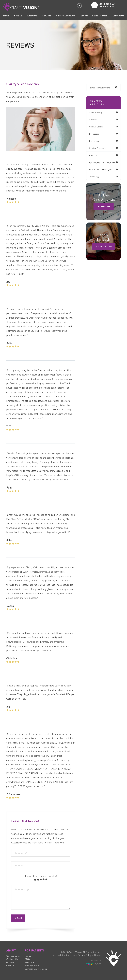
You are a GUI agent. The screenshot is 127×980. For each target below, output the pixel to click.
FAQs (27, 959)
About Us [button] (18, 15)
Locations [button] (33, 15)
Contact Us (118, 15)
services (94, 120)
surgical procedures (99, 149)
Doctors (10, 962)
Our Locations (103, 249)
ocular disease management (103, 172)
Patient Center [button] (100, 15)
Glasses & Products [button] (67, 15)
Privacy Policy (85, 955)
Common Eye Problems (36, 969)
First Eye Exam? (33, 965)
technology (95, 180)
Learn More (104, 209)
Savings (85, 15)
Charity (10, 965)
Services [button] (47, 15)
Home (6, 15)
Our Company (13, 956)
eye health (95, 141)
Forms (28, 956)
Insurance (29, 962)
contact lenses (98, 127)
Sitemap (97, 955)
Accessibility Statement (64, 955)
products (94, 156)
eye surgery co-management (98, 164)
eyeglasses (95, 134)
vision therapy (97, 112)
